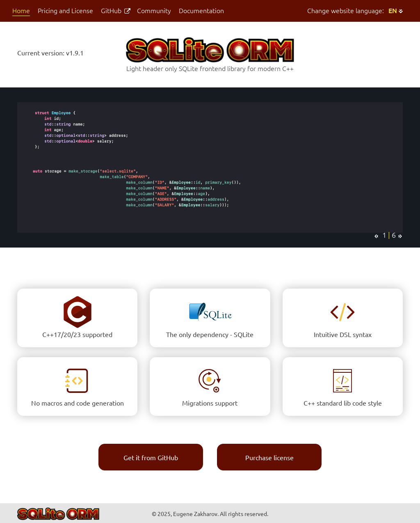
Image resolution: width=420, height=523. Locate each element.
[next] (400, 236)
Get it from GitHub (151, 458)
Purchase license (269, 458)
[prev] (376, 236)
